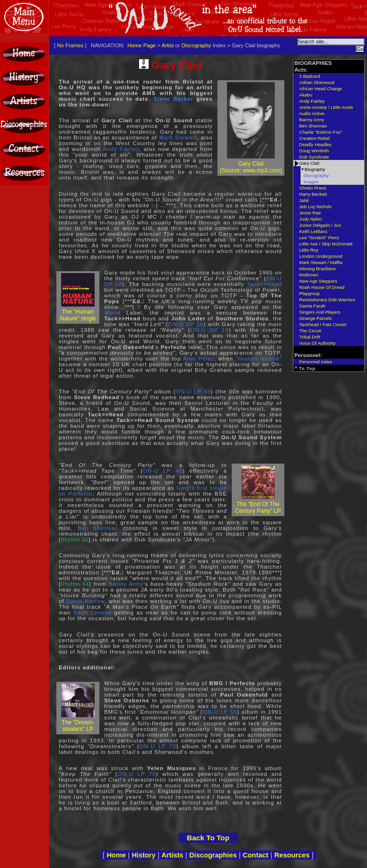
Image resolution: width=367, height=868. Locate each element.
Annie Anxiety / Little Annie (326, 107)
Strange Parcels (315, 318)
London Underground (321, 256)
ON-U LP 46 (163, 471)
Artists (173, 855)
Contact (256, 855)
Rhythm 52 (75, 540)
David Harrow (86, 601)
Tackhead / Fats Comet (323, 324)
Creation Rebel (314, 138)
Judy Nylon (310, 219)
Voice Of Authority (317, 343)
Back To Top (208, 838)
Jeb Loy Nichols (315, 206)
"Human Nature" (259, 359)
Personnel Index (316, 362)
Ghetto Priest (313, 188)
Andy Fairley (121, 149)
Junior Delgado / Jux (320, 225)
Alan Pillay (198, 359)
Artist (167, 45)
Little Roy (309, 250)
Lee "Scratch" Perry (319, 238)
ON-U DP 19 (210, 330)
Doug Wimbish (314, 151)
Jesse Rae (310, 213)
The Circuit (310, 331)
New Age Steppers (318, 281)
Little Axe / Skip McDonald (326, 244)
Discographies (213, 855)
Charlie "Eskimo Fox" (321, 132)
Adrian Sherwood (317, 82)
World (112, 313)
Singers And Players (320, 312)
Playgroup (309, 293)
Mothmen (309, 275)
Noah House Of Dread (322, 287)
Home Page (142, 45)
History (144, 855)
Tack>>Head (264, 284)
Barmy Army (126, 584)
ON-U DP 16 (186, 324)
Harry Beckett (313, 194)
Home (116, 855)
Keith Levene (93, 613)
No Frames (70, 45)
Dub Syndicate (314, 157)
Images (311, 182)
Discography (196, 45)
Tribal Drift (310, 337)
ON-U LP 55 (220, 712)
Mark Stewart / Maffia (321, 262)
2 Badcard (310, 76)
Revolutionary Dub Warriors (327, 300)
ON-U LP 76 (137, 774)
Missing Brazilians (318, 269)
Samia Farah (312, 306)
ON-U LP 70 (158, 746)
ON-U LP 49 (193, 392)
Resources (292, 855)
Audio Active (312, 113)
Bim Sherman (98, 528)
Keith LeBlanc (313, 231)
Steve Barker (173, 99)
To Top (308, 369)
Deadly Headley (315, 144)
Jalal (304, 200)
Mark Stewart (178, 138)
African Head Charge (321, 89)
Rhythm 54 (75, 584)
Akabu (306, 95)
